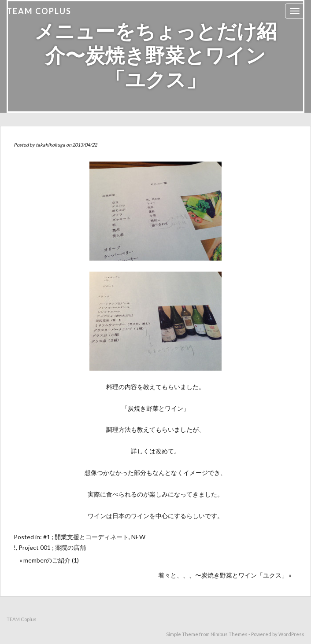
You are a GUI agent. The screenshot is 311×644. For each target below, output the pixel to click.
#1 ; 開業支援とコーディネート (86, 537)
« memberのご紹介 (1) (49, 560)
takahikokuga (50, 145)
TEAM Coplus (39, 11)
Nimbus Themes (229, 634)
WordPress (291, 634)
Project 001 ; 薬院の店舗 (52, 547)
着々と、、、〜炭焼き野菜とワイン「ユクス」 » (225, 575)
